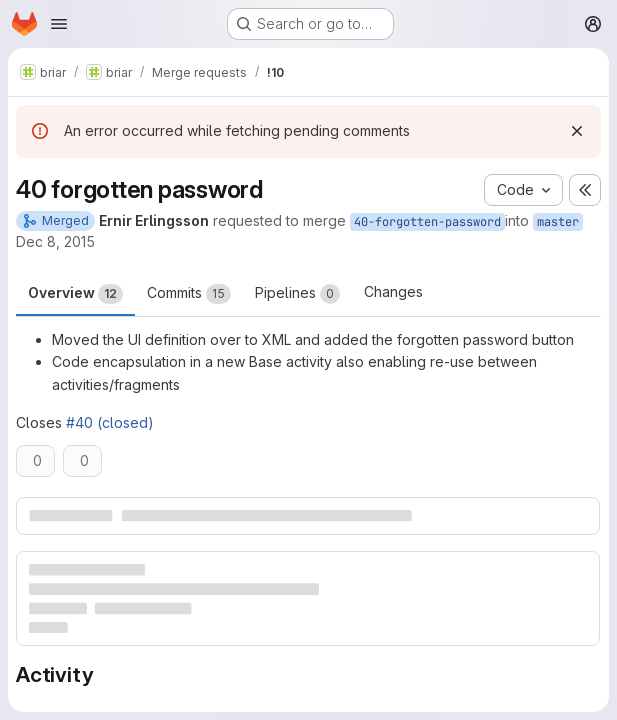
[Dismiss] (577, 131)
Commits (189, 294)
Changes (393, 291)
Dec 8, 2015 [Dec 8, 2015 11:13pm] (55, 241)
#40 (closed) (110, 422)
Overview (75, 294)
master (558, 222)
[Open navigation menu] (59, 24)
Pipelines (297, 294)
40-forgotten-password (427, 222)
